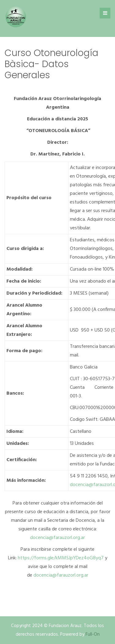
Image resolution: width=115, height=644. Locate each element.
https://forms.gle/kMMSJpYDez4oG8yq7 (61, 558)
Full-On (93, 634)
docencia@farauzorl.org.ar (57, 538)
